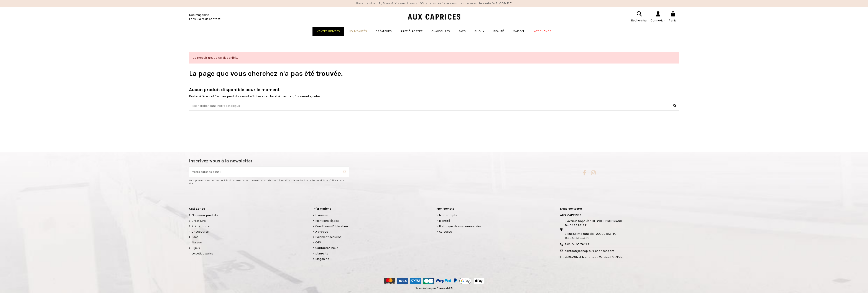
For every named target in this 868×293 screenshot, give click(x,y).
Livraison (322, 215)
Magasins (322, 259)
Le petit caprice (202, 253)
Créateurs (199, 221)
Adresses (446, 232)
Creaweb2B (445, 288)
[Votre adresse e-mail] (265, 172)
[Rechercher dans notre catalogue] (675, 106)
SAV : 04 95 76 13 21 (578, 244)
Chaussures (200, 232)
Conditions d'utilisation (332, 226)
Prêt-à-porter (201, 226)
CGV (318, 242)
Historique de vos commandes (460, 226)
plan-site (322, 253)
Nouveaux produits (205, 215)
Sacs (195, 237)
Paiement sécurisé (328, 237)
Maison (197, 242)
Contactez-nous (327, 248)
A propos (322, 232)
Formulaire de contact (205, 19)
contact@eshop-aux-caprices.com (589, 251)
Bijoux (196, 248)
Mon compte (448, 215)
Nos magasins (199, 15)
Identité (444, 221)
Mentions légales (327, 221)
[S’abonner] (345, 172)
